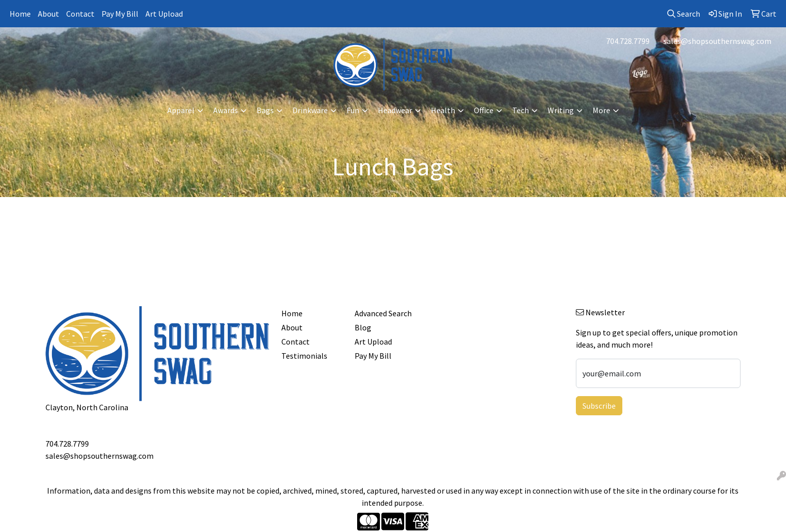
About (48, 14)
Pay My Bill (120, 14)
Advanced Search (383, 313)
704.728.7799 (628, 41)
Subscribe (599, 406)
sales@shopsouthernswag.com (717, 41)
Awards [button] (226, 110)
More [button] (601, 110)
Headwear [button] (395, 110)
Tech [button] (521, 110)
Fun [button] (353, 110)
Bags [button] (265, 110)
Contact (80, 14)
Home (20, 14)
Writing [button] (561, 110)
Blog (363, 327)
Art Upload (164, 14)
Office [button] (484, 110)
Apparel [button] (181, 110)
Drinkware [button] (310, 110)
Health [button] (443, 110)
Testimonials (304, 356)
